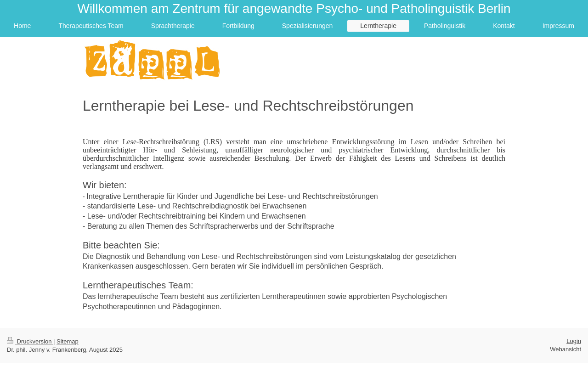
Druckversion (30, 341)
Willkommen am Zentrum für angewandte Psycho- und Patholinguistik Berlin (294, 8)
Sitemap (68, 341)
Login (574, 341)
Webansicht (565, 349)
